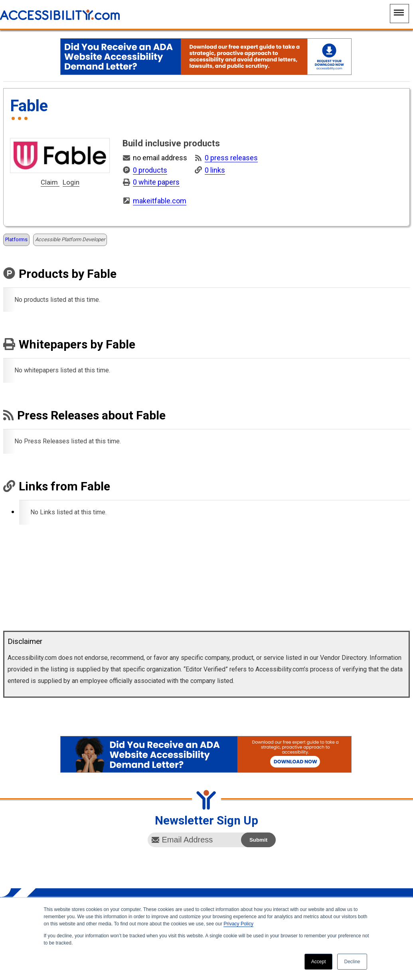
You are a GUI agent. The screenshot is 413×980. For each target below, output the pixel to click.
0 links (215, 170)
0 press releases (231, 158)
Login (71, 183)
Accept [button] (319, 962)
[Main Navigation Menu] (399, 14)
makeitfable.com (160, 201)
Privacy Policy (238, 924)
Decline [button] (352, 962)
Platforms (16, 239)
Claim (50, 183)
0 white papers (156, 182)
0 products (150, 170)
